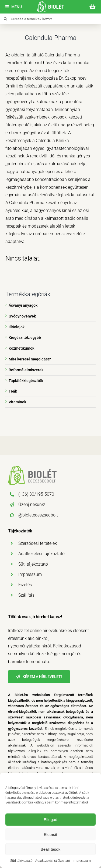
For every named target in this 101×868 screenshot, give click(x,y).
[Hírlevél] (39, 677)
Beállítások (50, 849)
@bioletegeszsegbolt (38, 515)
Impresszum (82, 861)
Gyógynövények (22, 316)
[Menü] (14, 7)
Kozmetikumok (21, 348)
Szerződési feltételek (38, 543)
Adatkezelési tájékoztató (53, 861)
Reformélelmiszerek (26, 370)
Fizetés (25, 585)
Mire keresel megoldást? (30, 359)
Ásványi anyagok (23, 305)
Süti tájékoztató (21, 861)
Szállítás (26, 595)
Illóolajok (17, 327)
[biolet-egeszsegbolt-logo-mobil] (51, 3)
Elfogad (50, 820)
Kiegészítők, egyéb (25, 337)
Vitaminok (17, 402)
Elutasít (50, 834)
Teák (13, 391)
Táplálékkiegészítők (26, 381)
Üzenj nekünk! (32, 504)
